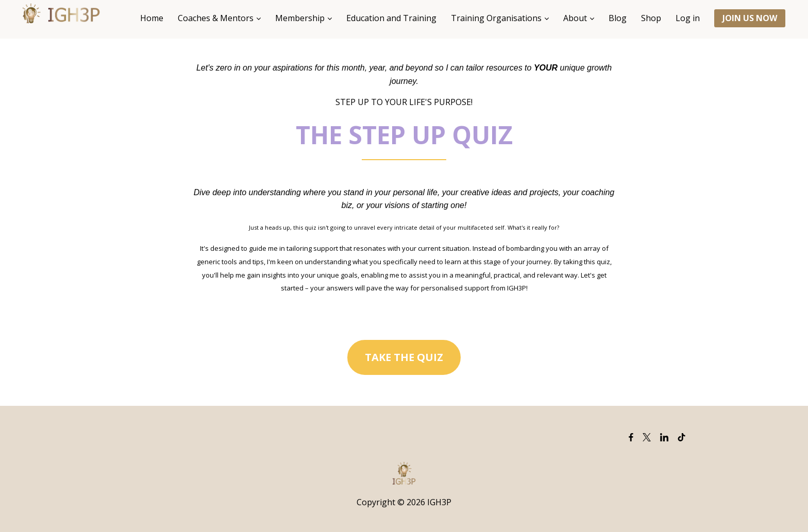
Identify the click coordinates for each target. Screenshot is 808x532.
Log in (688, 18)
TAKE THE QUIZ (404, 357)
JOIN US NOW (750, 18)
